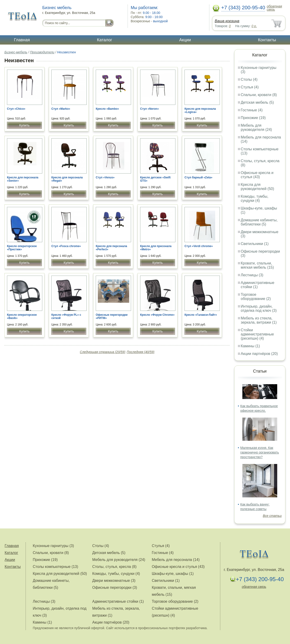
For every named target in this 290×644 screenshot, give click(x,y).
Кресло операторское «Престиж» (22, 248)
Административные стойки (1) (258, 285)
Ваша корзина (227, 21)
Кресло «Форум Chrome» (157, 315)
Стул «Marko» (61, 109)
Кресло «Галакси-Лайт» (201, 315)
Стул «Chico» (16, 109)
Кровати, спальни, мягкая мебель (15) (257, 265)
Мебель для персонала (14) (176, 560)
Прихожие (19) (253, 118)
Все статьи (272, 516)
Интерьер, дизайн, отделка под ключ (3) (259, 308)
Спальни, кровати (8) (259, 95)
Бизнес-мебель (16, 52)
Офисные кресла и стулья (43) (257, 175)
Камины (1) (250, 346)
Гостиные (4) (252, 110)
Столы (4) (249, 79)
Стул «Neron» (149, 109)
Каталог (104, 40)
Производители (42, 52)
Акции (185, 40)
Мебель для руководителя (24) (256, 127)
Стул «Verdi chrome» (199, 246)
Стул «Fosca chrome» (66, 246)
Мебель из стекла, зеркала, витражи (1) (259, 320)
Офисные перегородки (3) (115, 588)
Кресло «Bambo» (107, 109)
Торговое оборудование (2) (256, 297)
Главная (22, 40)
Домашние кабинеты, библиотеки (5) (259, 222)
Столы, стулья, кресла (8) (114, 567)
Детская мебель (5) (257, 102)
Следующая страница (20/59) (103, 352)
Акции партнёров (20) (259, 354)
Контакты (267, 40)
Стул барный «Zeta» (198, 177)
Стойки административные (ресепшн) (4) (257, 334)
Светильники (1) (255, 244)
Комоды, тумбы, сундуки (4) (255, 198)
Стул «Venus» (105, 177)
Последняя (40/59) (140, 352)
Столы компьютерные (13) (55, 567)
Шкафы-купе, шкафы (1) (173, 574)
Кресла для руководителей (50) (257, 187)
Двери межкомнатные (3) (114, 581)
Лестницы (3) (252, 275)
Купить (24, 125)
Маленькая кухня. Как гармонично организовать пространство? (260, 452)
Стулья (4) (250, 87)
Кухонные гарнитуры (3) (53, 546)
